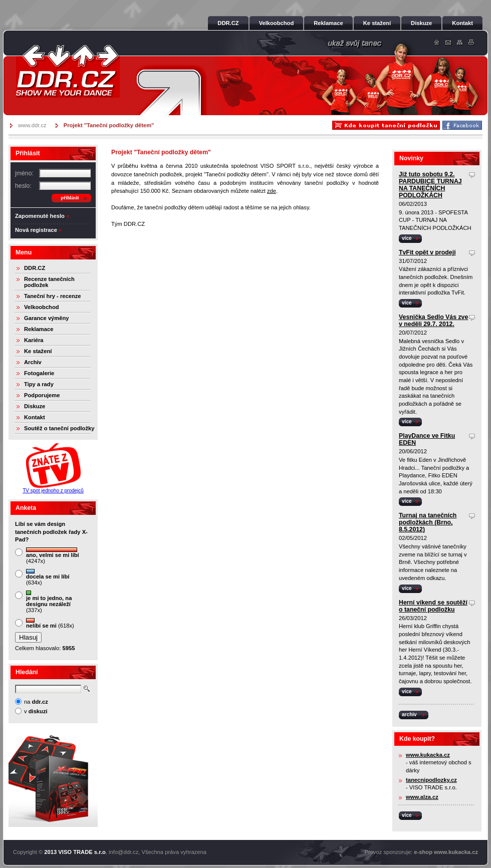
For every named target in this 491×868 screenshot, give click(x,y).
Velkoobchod (42, 307)
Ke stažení (38, 351)
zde (272, 191)
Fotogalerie (39, 373)
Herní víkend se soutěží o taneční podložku (433, 606)
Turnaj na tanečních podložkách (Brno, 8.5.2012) (428, 522)
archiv (409, 714)
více (407, 238)
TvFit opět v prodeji (427, 252)
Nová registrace (36, 230)
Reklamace (39, 329)
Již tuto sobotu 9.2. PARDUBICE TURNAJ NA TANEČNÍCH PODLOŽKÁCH (430, 185)
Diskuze (35, 406)
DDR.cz (68, 71)
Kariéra (34, 340)
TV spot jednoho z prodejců (53, 491)
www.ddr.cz (32, 125)
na (36, 702)
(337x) (49, 602)
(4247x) (53, 556)
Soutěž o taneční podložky (59, 428)
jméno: (24, 173)
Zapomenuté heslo (40, 216)
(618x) (50, 623)
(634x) (48, 577)
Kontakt (35, 417)
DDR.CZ (35, 268)
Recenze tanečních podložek (49, 282)
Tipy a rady (39, 384)
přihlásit (70, 198)
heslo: (23, 186)
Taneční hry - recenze (53, 296)
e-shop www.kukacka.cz (446, 852)
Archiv (33, 362)
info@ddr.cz (124, 852)
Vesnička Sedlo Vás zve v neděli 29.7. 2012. (433, 321)
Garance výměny (47, 318)
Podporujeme (42, 395)
